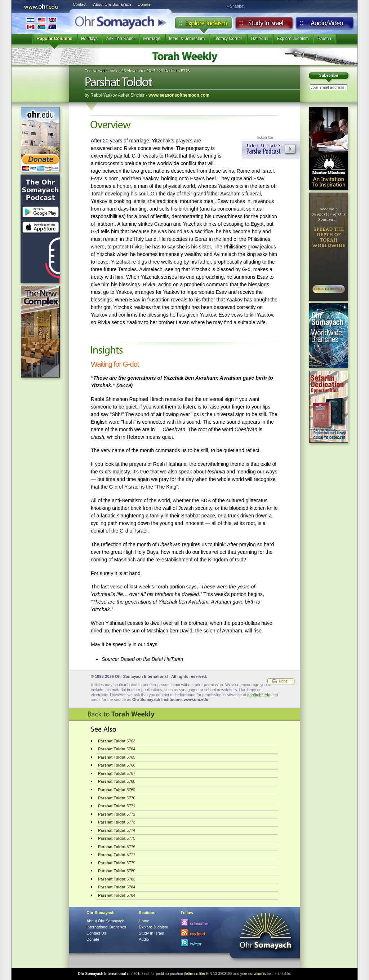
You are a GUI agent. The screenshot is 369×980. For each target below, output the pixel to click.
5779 (117, 863)
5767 (117, 773)
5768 (117, 781)
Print (283, 681)
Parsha (324, 39)
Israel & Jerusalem (187, 39)
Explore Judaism (203, 25)
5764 (117, 749)
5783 (117, 879)
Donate (144, 4)
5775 (117, 838)
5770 (117, 798)
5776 (117, 847)
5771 (117, 806)
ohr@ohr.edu (259, 695)
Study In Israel (151, 933)
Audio (325, 25)
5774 (117, 830)
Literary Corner (228, 39)
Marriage (152, 39)
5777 (117, 855)
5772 (117, 814)
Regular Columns (55, 39)
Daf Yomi (259, 39)
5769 (117, 790)
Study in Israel (264, 25)
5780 (117, 871)
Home (144, 921)
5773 (117, 822)
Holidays (89, 39)
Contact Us (96, 933)
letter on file (195, 974)
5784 (117, 887)
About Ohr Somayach (112, 4)
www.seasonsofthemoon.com (179, 95)
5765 (117, 757)
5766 (117, 765)
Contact (80, 4)
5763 (117, 741)
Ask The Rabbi (121, 39)
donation (255, 974)
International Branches (41, 23)
